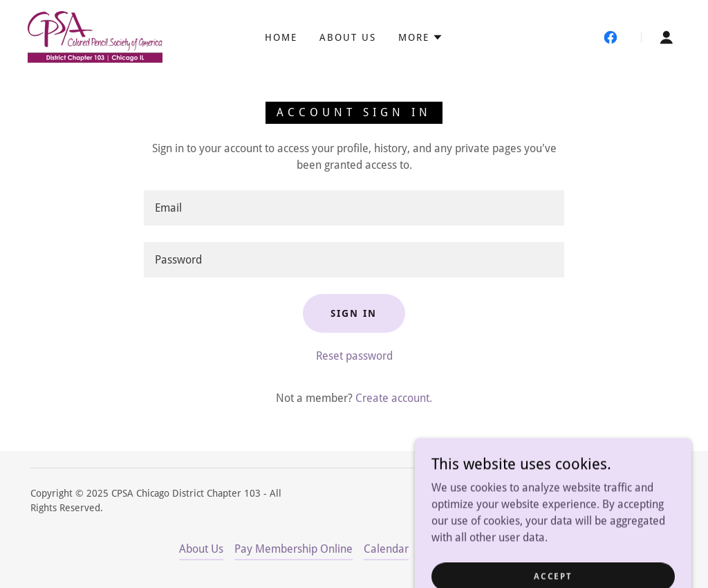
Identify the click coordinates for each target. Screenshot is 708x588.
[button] (421, 37)
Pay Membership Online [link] (294, 549)
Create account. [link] (394, 398)
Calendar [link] (386, 549)
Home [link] (281, 37)
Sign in (354, 313)
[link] (95, 36)
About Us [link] (348, 37)
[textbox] (354, 208)
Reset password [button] (354, 356)
